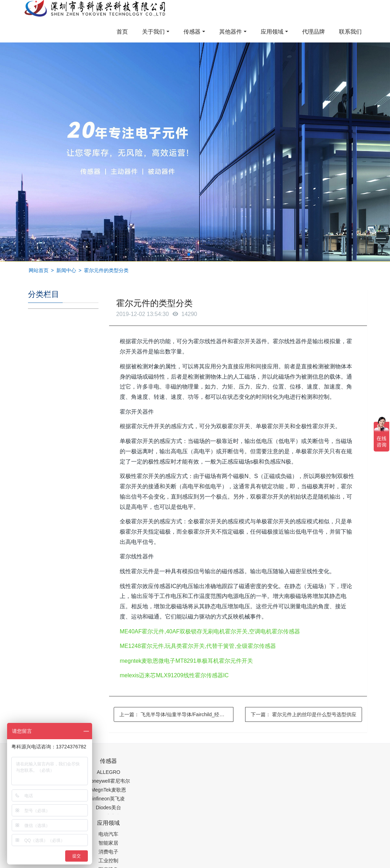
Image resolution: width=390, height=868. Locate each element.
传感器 (192, 32)
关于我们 (153, 32)
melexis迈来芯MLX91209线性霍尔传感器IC (174, 675)
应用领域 (272, 32)
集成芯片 (147, 863)
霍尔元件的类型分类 (106, 270)
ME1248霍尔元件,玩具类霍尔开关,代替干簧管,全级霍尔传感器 (198, 646)
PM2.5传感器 (117, 863)
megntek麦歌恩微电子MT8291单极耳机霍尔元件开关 (186, 661)
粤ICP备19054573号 (230, 845)
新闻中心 (66, 270)
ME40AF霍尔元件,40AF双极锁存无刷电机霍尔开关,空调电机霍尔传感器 (210, 631)
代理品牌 (313, 32)
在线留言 (332, 845)
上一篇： (176, 714)
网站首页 (39, 270)
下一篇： (304, 714)
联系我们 (350, 32)
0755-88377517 (295, 765)
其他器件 (231, 32)
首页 (122, 32)
